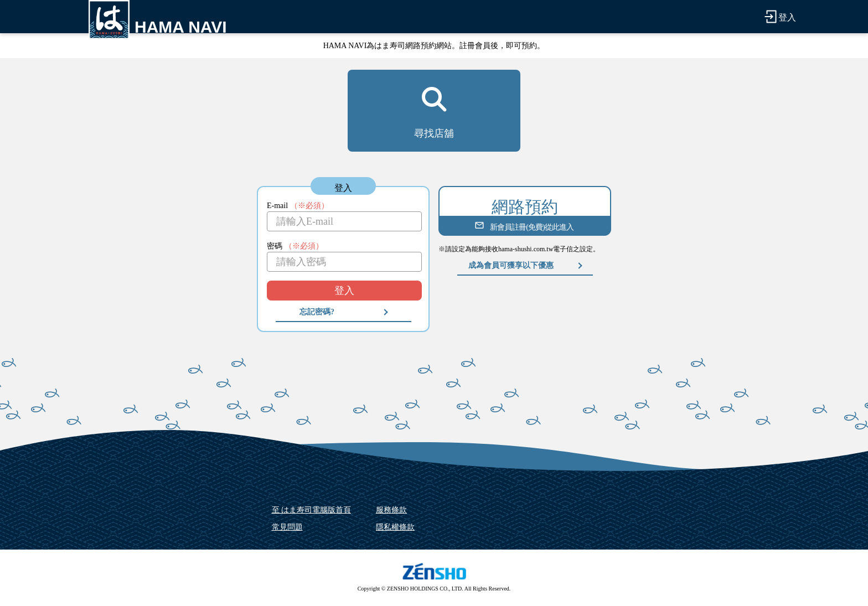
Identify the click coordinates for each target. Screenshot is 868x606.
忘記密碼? (317, 312)
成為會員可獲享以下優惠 (511, 265)
